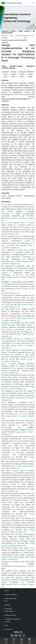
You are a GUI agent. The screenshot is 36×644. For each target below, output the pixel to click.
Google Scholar (11, 218)
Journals (8, 622)
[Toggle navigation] (33, 3)
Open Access (9, 611)
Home (7, 591)
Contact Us (9, 629)
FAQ (6, 625)
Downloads (8, 609)
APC (6, 601)
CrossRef (23, 218)
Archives (8, 605)
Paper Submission (11, 599)
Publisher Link (13, 234)
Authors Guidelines (11, 595)
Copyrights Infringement (13, 619)
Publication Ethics (11, 615)
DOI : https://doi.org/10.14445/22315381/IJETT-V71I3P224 (18, 40)
